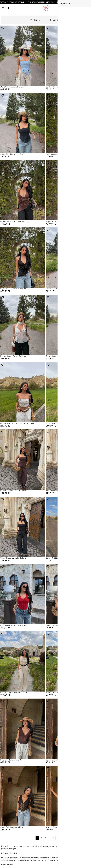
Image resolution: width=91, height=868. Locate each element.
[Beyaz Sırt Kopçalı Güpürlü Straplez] (23, 392)
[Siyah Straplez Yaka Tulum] (23, 527)
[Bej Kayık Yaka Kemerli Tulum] (23, 661)
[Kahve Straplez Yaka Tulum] (23, 459)
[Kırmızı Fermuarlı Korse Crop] (23, 594)
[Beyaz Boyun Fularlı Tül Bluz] (23, 325)
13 (53, 838)
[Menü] (3, 8)
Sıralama (55, 20)
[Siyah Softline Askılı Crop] (23, 123)
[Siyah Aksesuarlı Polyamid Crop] (23, 258)
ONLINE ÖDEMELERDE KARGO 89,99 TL (47, 2)
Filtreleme (36, 20)
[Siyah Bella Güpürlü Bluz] (23, 796)
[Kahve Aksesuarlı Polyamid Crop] (23, 190)
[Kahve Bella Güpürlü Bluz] (23, 729)
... (49, 838)
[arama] (8, 8)
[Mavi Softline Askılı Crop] (23, 56)
